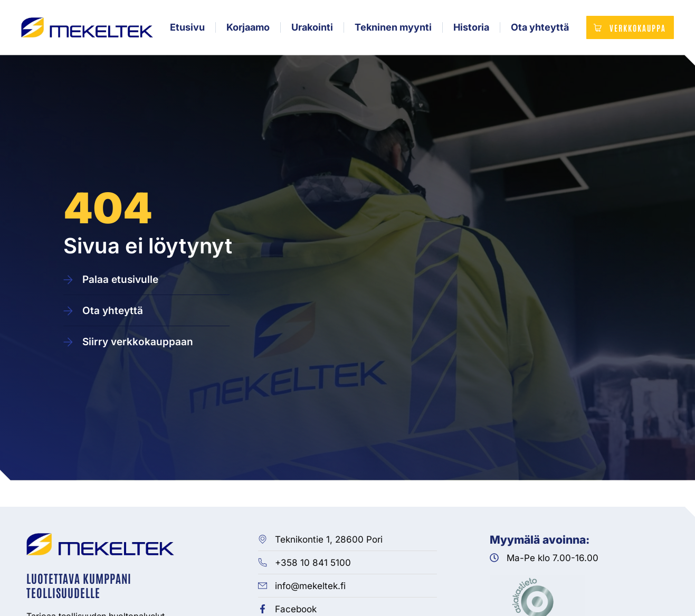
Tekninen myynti (392, 29)
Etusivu (186, 29)
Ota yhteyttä (539, 29)
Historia (470, 29)
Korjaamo (247, 29)
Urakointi (311, 29)
